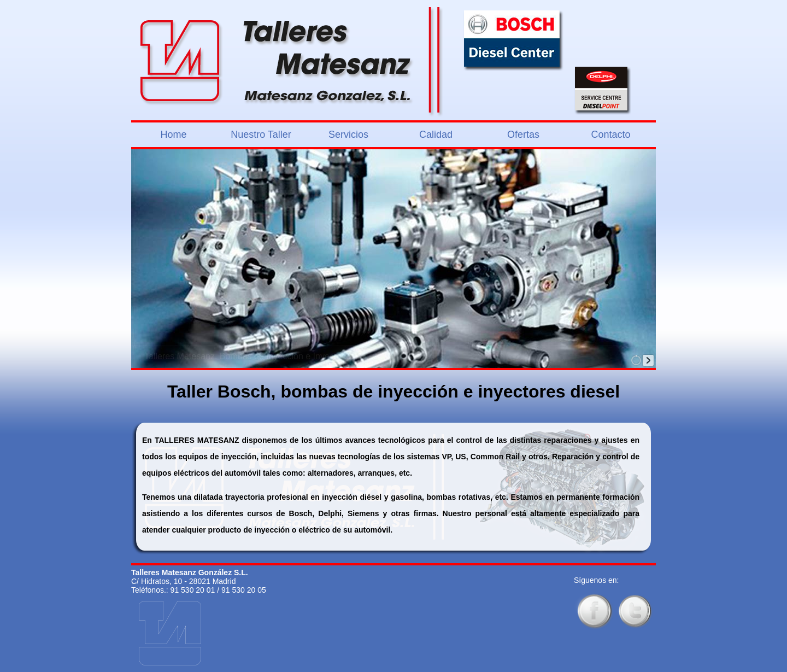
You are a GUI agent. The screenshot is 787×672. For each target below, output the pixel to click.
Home (173, 135)
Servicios (348, 135)
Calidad (436, 135)
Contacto (610, 135)
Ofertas (523, 135)
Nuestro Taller (261, 135)
